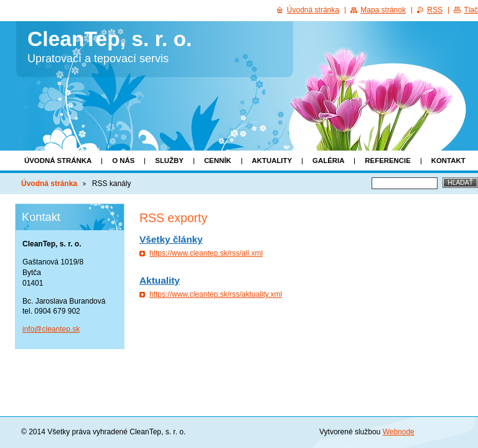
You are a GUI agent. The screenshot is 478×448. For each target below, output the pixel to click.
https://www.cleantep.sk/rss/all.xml (206, 253)
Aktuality (272, 161)
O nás (123, 161)
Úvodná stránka (58, 161)
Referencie (387, 161)
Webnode (399, 432)
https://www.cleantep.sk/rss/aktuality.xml (216, 294)
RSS (435, 10)
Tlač (471, 10)
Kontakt (448, 161)
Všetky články (171, 239)
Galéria (328, 161)
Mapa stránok (383, 10)
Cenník (218, 161)
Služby (169, 161)
